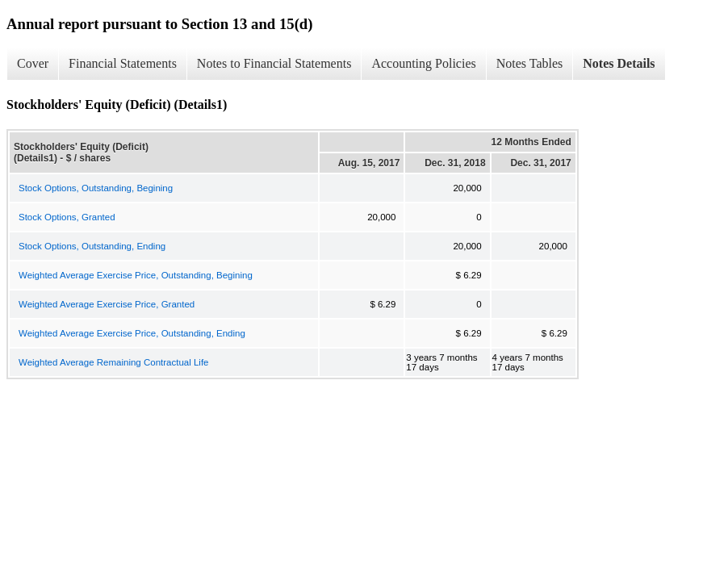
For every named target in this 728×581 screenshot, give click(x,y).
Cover (33, 63)
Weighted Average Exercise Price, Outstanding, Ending (132, 333)
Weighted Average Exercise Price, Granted (107, 304)
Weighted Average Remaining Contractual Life (113, 362)
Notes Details (619, 63)
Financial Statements (123, 63)
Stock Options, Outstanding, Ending (92, 246)
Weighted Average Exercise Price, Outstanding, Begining (136, 275)
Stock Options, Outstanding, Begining (96, 188)
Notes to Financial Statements (274, 63)
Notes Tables (530, 63)
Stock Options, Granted (67, 217)
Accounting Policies (423, 63)
